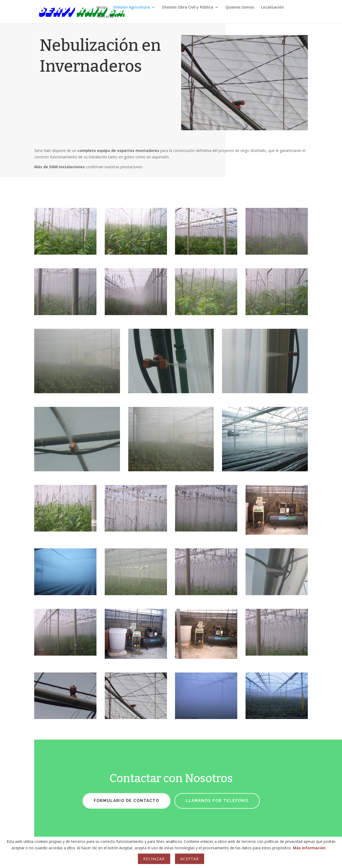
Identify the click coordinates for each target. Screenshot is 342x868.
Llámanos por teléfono (217, 801)
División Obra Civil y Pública (188, 7)
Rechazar (154, 859)
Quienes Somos (240, 7)
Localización (273, 7)
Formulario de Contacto (127, 801)
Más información (309, 848)
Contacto (105, 17)
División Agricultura (132, 7)
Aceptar (190, 859)
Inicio (101, 7)
